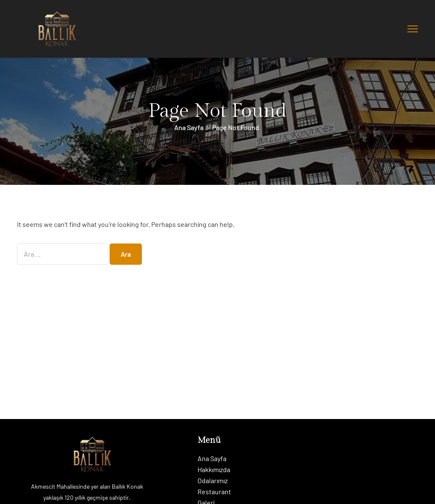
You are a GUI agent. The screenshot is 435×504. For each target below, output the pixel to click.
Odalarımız (213, 480)
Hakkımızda (214, 469)
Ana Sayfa (189, 127)
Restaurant (214, 491)
